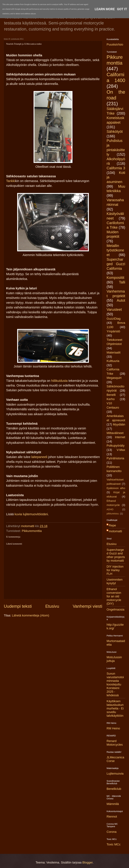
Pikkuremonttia (32, 531)
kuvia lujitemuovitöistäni (31, 514)
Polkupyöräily (116, 446)
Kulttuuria (113, 361)
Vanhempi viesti (87, 606)
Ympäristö (113, 331)
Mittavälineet (115, 433)
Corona (112, 832)
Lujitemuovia (115, 774)
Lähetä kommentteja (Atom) (31, 615)
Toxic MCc (114, 844)
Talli (122, 282)
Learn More (105, 9)
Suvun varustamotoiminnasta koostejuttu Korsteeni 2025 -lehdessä (115, 684)
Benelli (111, 395)
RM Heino (113, 728)
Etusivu (52, 606)
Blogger (87, 862)
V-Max (121, 450)
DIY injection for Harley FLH (115, 570)
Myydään (119, 424)
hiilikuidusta (59, 381)
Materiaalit (114, 352)
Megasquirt (114, 378)
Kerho (111, 399)
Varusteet (114, 309)
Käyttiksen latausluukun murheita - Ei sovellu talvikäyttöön (115, 708)
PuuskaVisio (115, 44)
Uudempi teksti (18, 606)
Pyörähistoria (115, 458)
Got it (122, 9)
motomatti (115, 531)
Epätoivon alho (116, 488)
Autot (121, 300)
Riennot (112, 817)
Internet (120, 437)
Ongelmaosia (115, 609)
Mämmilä (113, 804)
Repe (112, 525)
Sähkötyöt (115, 132)
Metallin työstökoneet (115, 250)
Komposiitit (115, 278)
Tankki (11, 181)
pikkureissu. (113, 514)
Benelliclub (114, 789)
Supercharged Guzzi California (116, 264)
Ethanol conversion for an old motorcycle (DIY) (114, 596)
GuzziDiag (114, 319)
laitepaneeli (39, 457)
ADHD (110, 509)
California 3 (116, 168)
